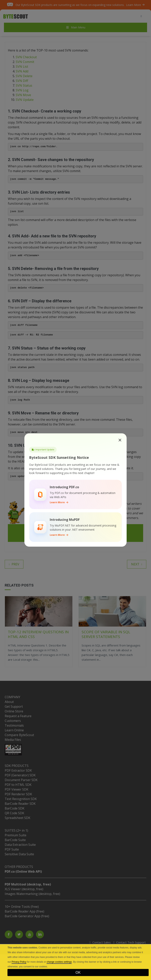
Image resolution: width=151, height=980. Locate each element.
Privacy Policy (19, 962)
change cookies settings (59, 962)
